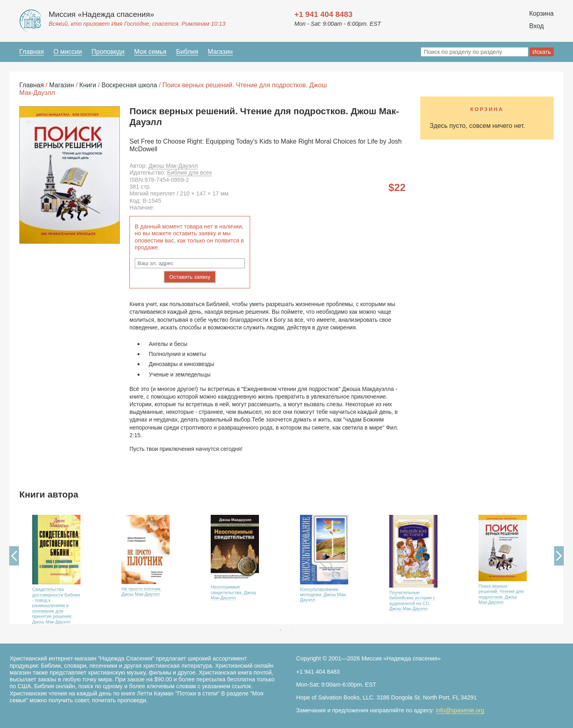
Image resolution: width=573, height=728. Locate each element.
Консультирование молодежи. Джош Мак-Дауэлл (323, 595)
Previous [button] (14, 556)
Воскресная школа (129, 85)
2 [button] (293, 630)
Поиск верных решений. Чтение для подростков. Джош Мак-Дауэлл (501, 594)
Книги (88, 85)
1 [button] (281, 630)
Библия (187, 52)
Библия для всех (190, 173)
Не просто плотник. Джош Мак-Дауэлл (142, 591)
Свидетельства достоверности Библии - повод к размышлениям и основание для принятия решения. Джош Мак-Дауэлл (56, 606)
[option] (64, 567)
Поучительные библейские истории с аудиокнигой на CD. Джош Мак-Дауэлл (412, 600)
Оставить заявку (190, 277)
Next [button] (559, 556)
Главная (32, 52)
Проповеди (108, 52)
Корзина (541, 13)
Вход (536, 26)
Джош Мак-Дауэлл (173, 166)
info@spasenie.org (460, 710)
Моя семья (150, 52)
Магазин (220, 52)
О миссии (68, 52)
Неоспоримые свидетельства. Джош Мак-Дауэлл (233, 592)
